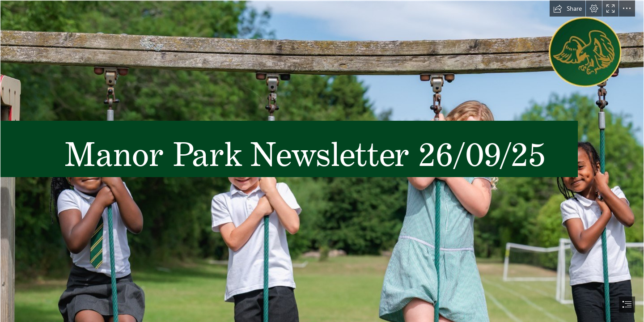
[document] (322, 161)
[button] (568, 8)
